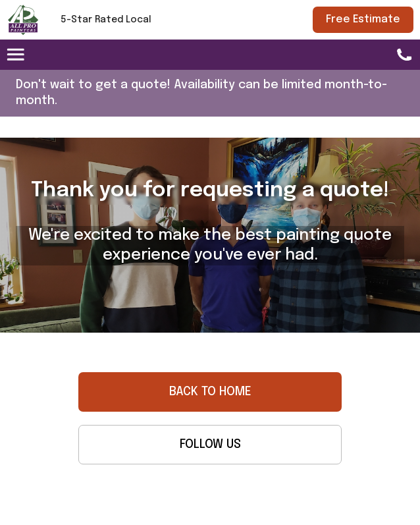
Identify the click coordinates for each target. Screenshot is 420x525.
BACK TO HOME (210, 392)
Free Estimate (363, 19)
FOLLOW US (210, 445)
